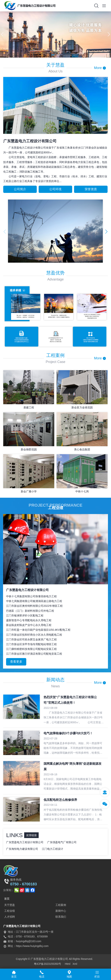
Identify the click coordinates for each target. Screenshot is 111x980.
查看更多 (16, 662)
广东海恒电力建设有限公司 (22, 849)
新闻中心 (61, 911)
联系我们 (61, 917)
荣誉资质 (91, 189)
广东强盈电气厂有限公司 (62, 842)
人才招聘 (10, 917)
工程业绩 (10, 911)
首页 (7, 899)
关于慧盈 (10, 905)
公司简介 (20, 189)
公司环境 (55, 189)
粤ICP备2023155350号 (48, 964)
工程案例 (61, 905)
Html (68, 964)
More (100, 68)
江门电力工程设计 (53, 849)
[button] (53, 55)
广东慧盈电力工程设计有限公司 (25, 842)
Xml (75, 964)
